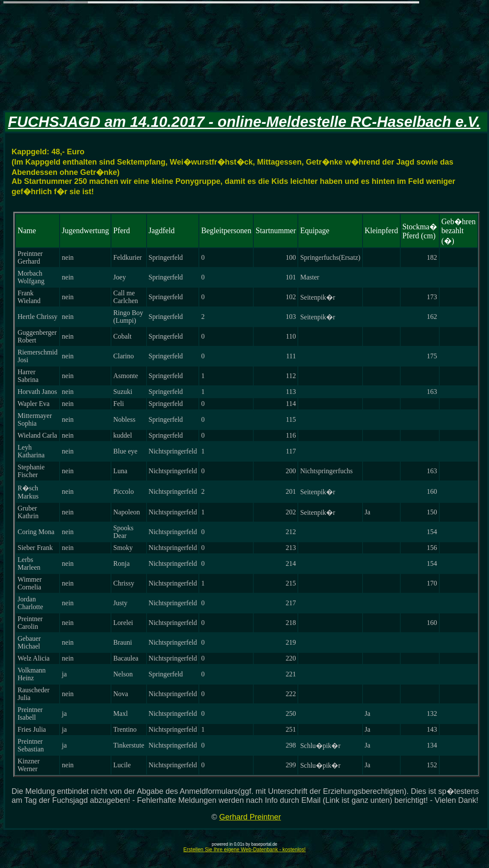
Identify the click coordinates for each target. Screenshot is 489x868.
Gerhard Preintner (250, 817)
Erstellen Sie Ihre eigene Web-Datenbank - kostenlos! (244, 850)
